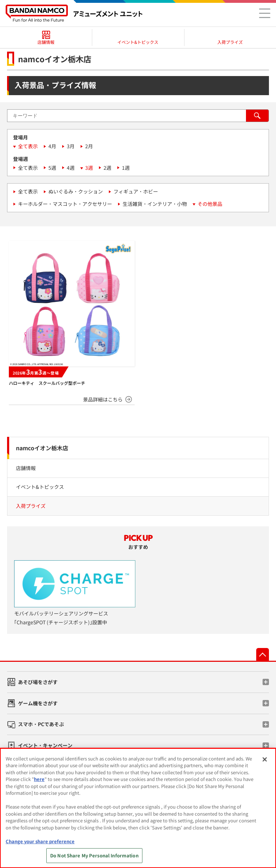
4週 (71, 168)
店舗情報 (26, 468)
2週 (107, 168)
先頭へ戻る (263, 654)
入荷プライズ (31, 506)
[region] (138, 808)
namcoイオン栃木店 (42, 448)
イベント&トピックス (40, 487)
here (39, 779)
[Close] (265, 759)
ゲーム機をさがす (38, 703)
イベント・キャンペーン (45, 745)
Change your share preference (40, 841)
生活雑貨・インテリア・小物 (155, 204)
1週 (126, 168)
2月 (89, 146)
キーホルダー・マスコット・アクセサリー (65, 204)
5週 (52, 168)
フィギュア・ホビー (136, 191)
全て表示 (28, 146)
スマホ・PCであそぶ (41, 724)
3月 (71, 146)
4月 (52, 146)
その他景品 (210, 204)
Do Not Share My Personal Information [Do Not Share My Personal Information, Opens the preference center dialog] (94, 855)
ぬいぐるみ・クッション (76, 191)
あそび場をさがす (38, 682)
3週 (89, 168)
